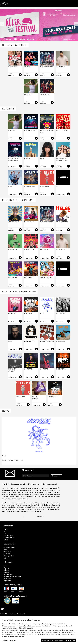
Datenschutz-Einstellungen (12, 576)
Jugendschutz (8, 578)
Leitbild (6, 531)
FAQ (5, 558)
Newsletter (7, 552)
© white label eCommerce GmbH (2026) (13, 614)
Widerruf (6, 572)
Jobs (5, 533)
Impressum (7, 581)
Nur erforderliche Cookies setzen (52, 640)
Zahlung (6, 570)
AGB (5, 566)
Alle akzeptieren (70, 640)
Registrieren (56, 476)
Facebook (40, 517)
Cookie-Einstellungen (9, 640)
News (5, 550)
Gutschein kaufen (9, 548)
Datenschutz (8, 574)
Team (6, 529)
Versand (6, 568)
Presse (6, 540)
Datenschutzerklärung (9, 636)
